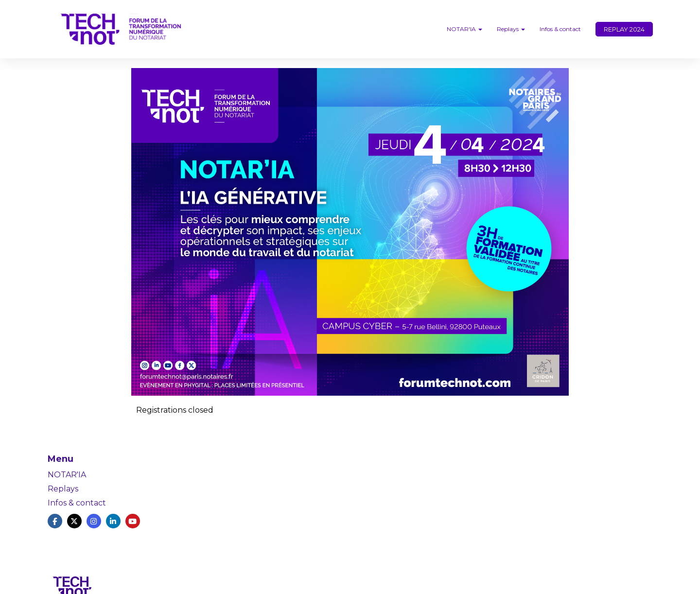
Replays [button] (511, 29)
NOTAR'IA (67, 475)
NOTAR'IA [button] (464, 29)
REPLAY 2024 (624, 29)
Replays (63, 489)
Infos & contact (560, 29)
